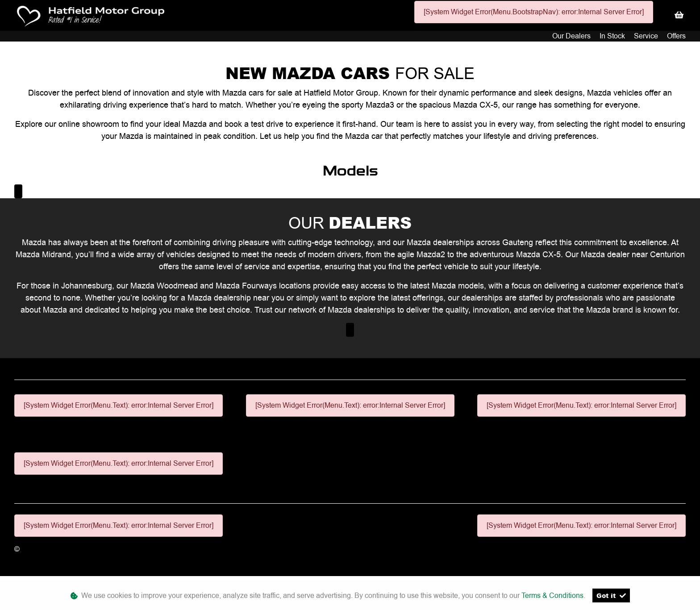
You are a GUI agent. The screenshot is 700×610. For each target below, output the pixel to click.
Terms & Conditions (552, 595)
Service (647, 36)
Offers (676, 36)
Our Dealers (572, 36)
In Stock (613, 36)
